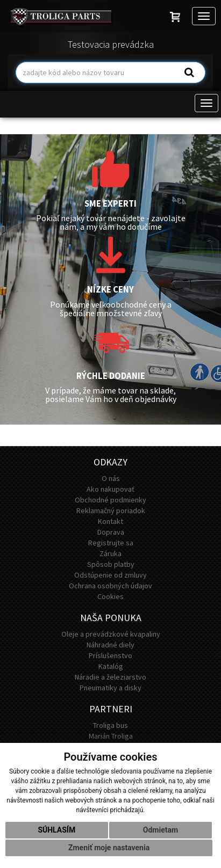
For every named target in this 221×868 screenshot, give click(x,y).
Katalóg (111, 666)
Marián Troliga (111, 736)
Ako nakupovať (110, 489)
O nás (111, 478)
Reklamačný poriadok (111, 510)
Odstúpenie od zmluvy (110, 575)
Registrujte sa (111, 543)
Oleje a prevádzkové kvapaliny (111, 634)
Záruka (110, 553)
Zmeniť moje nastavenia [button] (109, 848)
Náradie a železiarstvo (110, 677)
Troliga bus (110, 725)
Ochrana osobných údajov (110, 586)
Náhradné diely (110, 645)
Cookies (110, 596)
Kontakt (110, 521)
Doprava (111, 532)
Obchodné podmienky (110, 500)
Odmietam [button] (161, 830)
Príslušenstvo (110, 655)
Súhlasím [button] (56, 830)
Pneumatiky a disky (110, 688)
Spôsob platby (111, 564)
